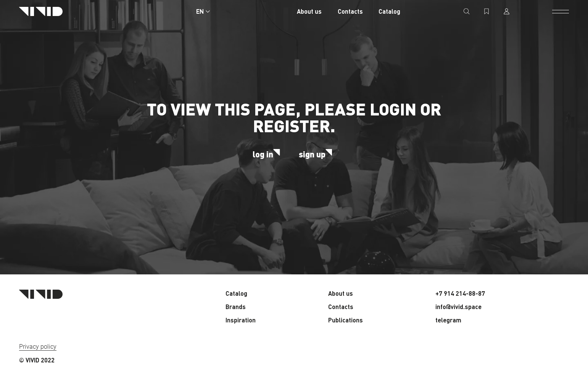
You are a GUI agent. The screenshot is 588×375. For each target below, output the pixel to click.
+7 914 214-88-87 (460, 293)
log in (268, 154)
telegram (448, 320)
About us (309, 11)
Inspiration (241, 320)
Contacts (350, 11)
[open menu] (561, 11)
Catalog (389, 11)
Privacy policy (38, 347)
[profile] (506, 11)
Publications (346, 320)
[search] (467, 11)
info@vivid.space (458, 307)
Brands (236, 307)
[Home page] (41, 11)
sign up (317, 154)
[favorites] (487, 11)
